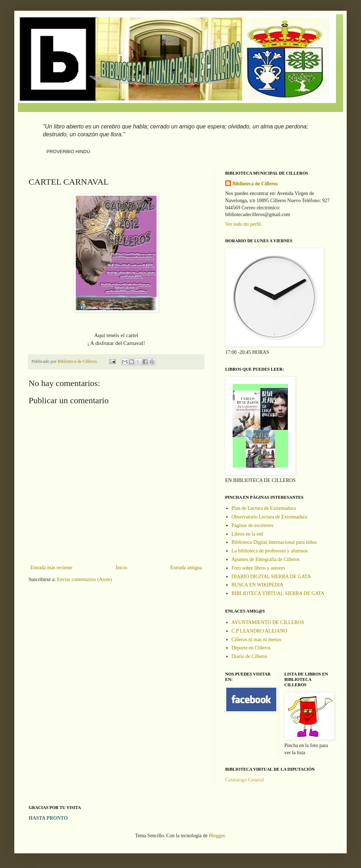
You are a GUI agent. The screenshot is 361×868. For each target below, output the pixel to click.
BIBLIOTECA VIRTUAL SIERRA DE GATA (278, 593)
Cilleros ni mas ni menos (256, 640)
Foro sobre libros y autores (258, 568)
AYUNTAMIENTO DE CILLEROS (268, 622)
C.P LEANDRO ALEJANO (259, 631)
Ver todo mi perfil (243, 224)
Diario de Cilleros (249, 656)
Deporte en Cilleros (251, 648)
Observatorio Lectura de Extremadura (269, 517)
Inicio (121, 568)
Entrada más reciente (51, 568)
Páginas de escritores (253, 525)
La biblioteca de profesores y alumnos (270, 551)
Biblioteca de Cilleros (255, 184)
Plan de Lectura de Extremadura (264, 508)
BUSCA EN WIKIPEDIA (258, 585)
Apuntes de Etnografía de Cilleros (266, 559)
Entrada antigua (186, 568)
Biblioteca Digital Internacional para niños (274, 542)
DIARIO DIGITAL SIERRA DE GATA (271, 577)
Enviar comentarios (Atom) (84, 579)
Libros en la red (247, 534)
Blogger (217, 836)
